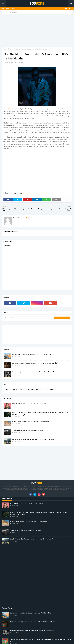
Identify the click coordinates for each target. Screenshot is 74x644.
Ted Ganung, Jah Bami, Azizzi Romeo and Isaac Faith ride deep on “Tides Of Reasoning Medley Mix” (41, 641)
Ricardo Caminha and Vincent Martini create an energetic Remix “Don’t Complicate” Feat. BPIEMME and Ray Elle (41, 414)
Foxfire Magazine (9, 63)
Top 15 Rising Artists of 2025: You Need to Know (28, 430)
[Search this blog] (29, 318)
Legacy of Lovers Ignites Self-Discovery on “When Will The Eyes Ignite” (35, 363)
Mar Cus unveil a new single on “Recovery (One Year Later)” (32, 422)
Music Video (14, 193)
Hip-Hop (15, 389)
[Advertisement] (38, 31)
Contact (13, 8)
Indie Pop (22, 389)
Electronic (8, 389)
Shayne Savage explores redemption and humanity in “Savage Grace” (35, 372)
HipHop (9, 49)
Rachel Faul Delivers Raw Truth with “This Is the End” (29, 404)
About (8, 8)
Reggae (52, 389)
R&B (42, 389)
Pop (37, 389)
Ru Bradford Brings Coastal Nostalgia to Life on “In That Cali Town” (34, 354)
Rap (21, 193)
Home (3, 8)
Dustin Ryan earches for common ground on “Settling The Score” (34, 439)
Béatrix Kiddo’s (8, 109)
